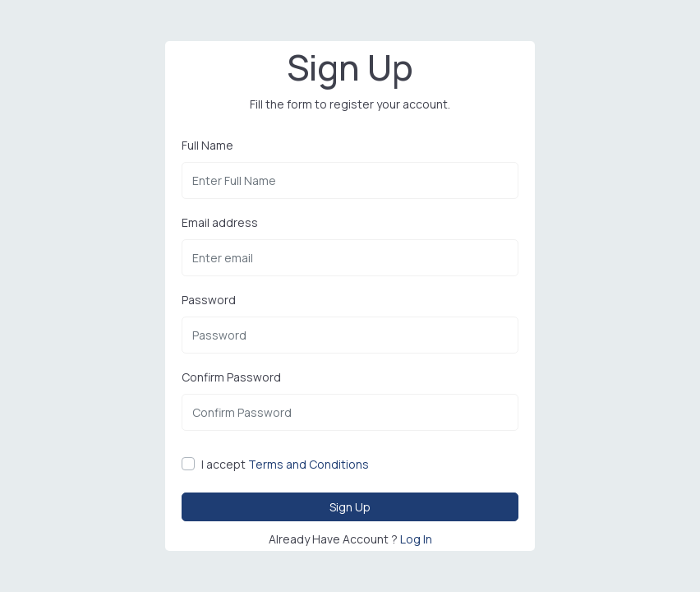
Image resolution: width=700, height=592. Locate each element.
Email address (220, 222)
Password (209, 301)
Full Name (207, 145)
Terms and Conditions (309, 465)
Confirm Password (231, 378)
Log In (416, 538)
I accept (285, 465)
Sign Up (350, 506)
